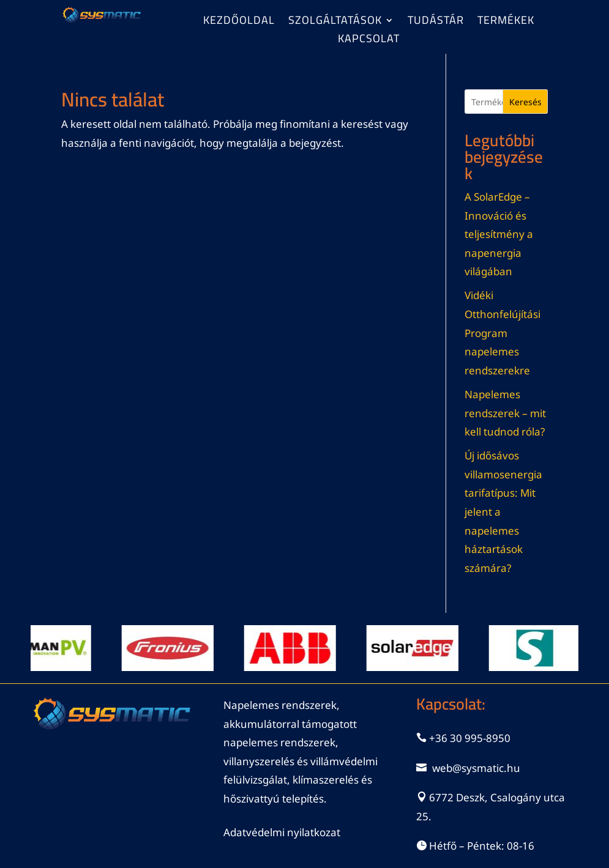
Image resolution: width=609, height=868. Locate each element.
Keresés (525, 102)
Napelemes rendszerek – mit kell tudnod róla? (505, 413)
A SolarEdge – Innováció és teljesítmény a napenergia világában (499, 234)
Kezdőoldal (239, 23)
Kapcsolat (369, 41)
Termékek (506, 23)
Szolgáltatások (335, 23)
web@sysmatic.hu (476, 768)
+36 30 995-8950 (470, 738)
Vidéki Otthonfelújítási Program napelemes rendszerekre (503, 332)
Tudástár (436, 23)
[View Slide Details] (50, 648)
